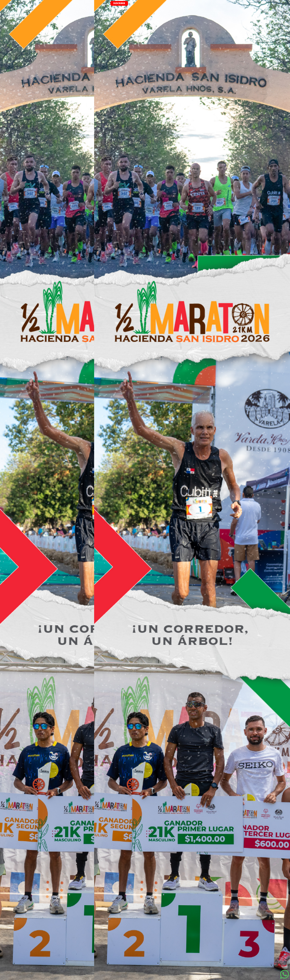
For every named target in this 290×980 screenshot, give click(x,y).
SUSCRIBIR (119, 3)
